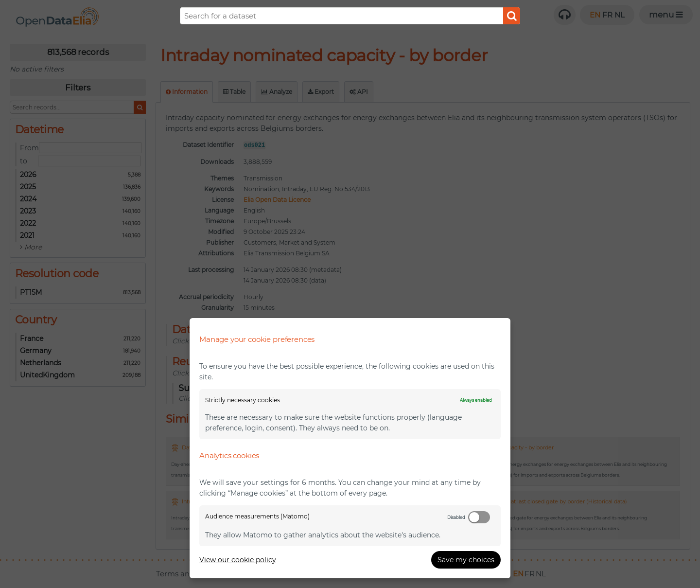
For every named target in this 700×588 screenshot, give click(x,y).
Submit (512, 16)
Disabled (456, 517)
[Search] (350, 16)
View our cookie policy (238, 560)
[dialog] (350, 448)
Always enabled (476, 400)
